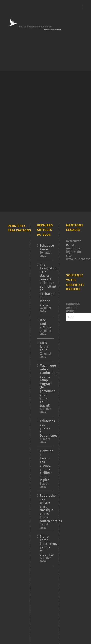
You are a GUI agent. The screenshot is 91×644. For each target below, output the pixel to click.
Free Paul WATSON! (46, 324)
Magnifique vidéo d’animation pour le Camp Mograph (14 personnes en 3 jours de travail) (46, 386)
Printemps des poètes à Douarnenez (46, 428)
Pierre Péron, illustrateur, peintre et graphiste (46, 546)
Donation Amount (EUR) (73, 308)
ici (68, 245)
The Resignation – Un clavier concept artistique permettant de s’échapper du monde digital (46, 285)
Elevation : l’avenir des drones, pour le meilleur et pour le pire (46, 466)
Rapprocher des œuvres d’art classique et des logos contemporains (46, 508)
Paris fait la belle (44, 346)
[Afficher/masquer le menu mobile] (83, 7)
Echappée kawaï (46, 247)
